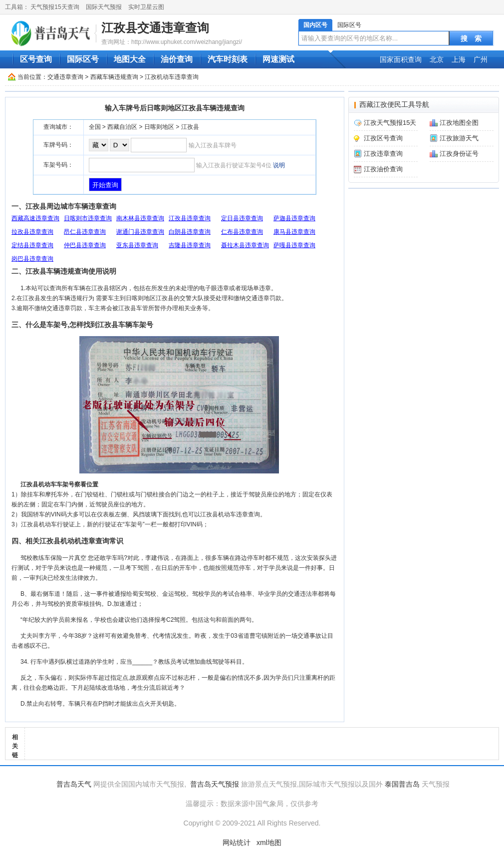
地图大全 (130, 59)
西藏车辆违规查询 (114, 77)
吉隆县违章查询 (190, 245)
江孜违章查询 (383, 154)
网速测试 (278, 59)
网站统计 (237, 843)
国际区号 (349, 25)
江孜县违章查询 (190, 218)
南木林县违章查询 (140, 218)
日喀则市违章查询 (88, 218)
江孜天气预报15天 (390, 123)
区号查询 (36, 59)
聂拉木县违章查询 (245, 245)
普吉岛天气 (74, 784)
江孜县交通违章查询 (155, 28)
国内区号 (315, 25)
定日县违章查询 (242, 218)
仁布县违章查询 (242, 232)
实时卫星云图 (146, 7)
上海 (459, 59)
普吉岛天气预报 (215, 784)
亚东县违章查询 (137, 245)
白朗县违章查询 (190, 232)
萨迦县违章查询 (294, 218)
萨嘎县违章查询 (294, 245)
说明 (279, 165)
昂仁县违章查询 (85, 232)
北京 (437, 59)
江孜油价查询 (383, 169)
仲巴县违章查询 (85, 245)
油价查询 (177, 59)
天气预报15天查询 (55, 7)
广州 (481, 59)
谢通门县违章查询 (140, 232)
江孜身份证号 (459, 154)
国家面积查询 (401, 59)
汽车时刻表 (228, 59)
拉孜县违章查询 (32, 232)
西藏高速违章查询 (35, 218)
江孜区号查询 (383, 138)
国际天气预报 (104, 7)
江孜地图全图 (459, 123)
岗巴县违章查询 (32, 259)
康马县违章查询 (294, 232)
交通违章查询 (65, 77)
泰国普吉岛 (402, 784)
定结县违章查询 (32, 245)
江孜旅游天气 (459, 138)
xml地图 (269, 843)
